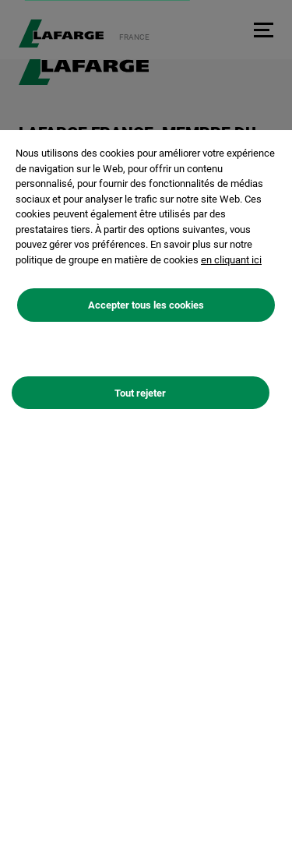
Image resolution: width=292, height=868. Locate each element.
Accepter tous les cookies (146, 305)
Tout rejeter (140, 393)
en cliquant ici (231, 260)
